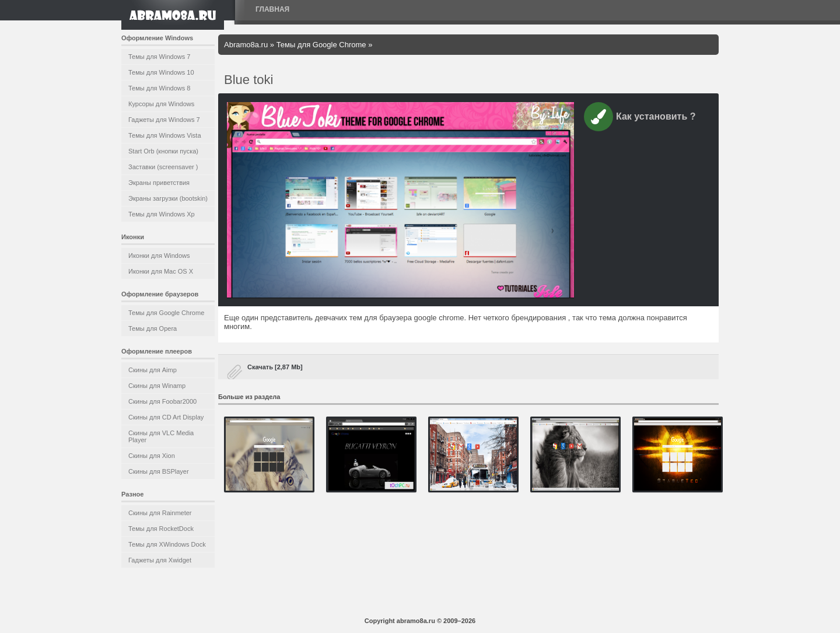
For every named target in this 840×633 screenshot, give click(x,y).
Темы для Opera (153, 328)
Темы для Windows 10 (161, 72)
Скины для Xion (152, 456)
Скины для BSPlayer (159, 471)
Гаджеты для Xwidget (160, 560)
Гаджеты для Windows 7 (164, 120)
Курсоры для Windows (161, 104)
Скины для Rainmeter (160, 513)
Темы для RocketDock (161, 529)
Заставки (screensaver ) (163, 167)
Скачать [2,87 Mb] (275, 367)
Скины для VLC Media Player (161, 436)
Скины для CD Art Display (166, 417)
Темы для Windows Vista (165, 135)
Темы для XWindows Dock (167, 544)
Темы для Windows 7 (159, 57)
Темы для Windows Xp (162, 214)
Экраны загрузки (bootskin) (168, 198)
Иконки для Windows (159, 256)
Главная (272, 9)
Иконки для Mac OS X (161, 271)
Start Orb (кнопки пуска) (163, 151)
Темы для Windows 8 (159, 88)
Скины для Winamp (157, 386)
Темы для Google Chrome (166, 313)
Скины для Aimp (153, 370)
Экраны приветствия (159, 183)
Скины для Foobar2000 (162, 401)
